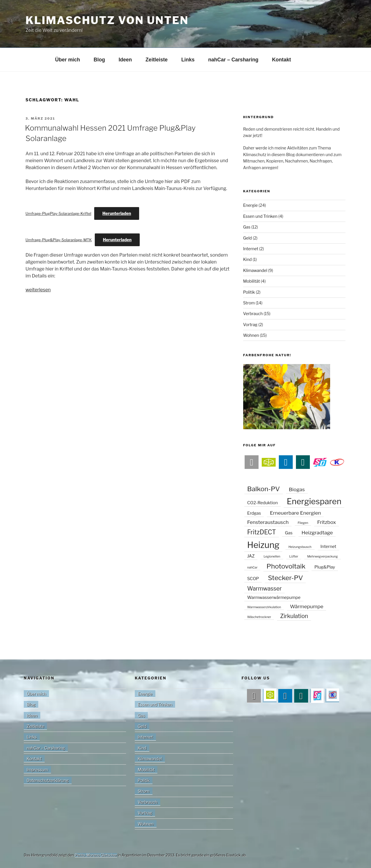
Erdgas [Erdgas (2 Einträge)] (254, 513)
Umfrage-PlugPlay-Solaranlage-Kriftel (58, 214)
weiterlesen (38, 290)
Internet (251, 249)
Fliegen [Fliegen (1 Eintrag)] (303, 523)
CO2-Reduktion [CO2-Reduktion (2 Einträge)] (263, 503)
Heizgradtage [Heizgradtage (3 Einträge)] (317, 532)
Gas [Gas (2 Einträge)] (289, 533)
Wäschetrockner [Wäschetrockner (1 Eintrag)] (259, 617)
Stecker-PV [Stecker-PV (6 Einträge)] (285, 578)
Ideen (125, 60)
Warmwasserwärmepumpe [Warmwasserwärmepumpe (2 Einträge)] (274, 597)
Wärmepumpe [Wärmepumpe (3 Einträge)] (307, 606)
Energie (250, 205)
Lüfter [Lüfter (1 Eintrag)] (294, 557)
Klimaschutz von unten (107, 20)
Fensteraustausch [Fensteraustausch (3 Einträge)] (268, 522)
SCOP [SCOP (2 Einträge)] (253, 579)
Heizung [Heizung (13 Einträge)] (263, 545)
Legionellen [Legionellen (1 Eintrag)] (272, 557)
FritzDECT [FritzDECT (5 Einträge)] (262, 532)
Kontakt (281, 60)
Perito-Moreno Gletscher (96, 855)
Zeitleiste (157, 60)
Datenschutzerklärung (48, 780)
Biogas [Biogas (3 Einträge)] (297, 489)
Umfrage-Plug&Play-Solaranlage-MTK (59, 240)
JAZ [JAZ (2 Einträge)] (251, 556)
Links (188, 60)
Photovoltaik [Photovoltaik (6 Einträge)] (286, 566)
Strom (249, 303)
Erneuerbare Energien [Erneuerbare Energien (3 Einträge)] (295, 513)
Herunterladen (117, 213)
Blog (99, 60)
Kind (248, 259)
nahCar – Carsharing (233, 60)
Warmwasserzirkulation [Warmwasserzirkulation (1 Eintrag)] (264, 607)
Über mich (68, 60)
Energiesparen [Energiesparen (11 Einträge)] (314, 501)
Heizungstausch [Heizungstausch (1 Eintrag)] (300, 547)
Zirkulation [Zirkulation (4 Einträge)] (294, 616)
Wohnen (251, 335)
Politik (249, 292)
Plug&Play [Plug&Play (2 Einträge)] (325, 567)
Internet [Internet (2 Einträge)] (329, 547)
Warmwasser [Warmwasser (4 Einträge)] (264, 589)
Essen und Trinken (260, 216)
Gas (247, 227)
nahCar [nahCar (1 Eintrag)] (252, 568)
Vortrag (250, 325)
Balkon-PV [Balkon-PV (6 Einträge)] (264, 489)
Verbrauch (253, 314)
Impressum (37, 770)
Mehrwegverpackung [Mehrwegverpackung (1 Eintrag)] (323, 557)
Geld (248, 238)
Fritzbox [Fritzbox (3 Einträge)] (327, 522)
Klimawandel (255, 270)
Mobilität (252, 281)
